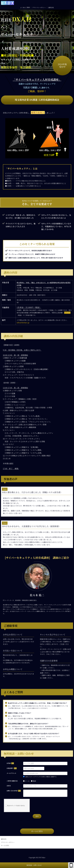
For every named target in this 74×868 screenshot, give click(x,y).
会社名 (9, 786)
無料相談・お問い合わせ (34, 865)
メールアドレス (11, 773)
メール (26, 781)
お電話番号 (10, 768)
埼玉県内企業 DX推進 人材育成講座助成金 (37, 100)
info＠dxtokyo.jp (23, 323)
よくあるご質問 (25, 7)
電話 (34, 781)
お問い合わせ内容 (12, 791)
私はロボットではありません (15, 807)
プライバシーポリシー (39, 7)
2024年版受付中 (62, 65)
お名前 (9, 763)
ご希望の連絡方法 (12, 781)
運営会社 (51, 7)
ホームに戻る (37, 833)
